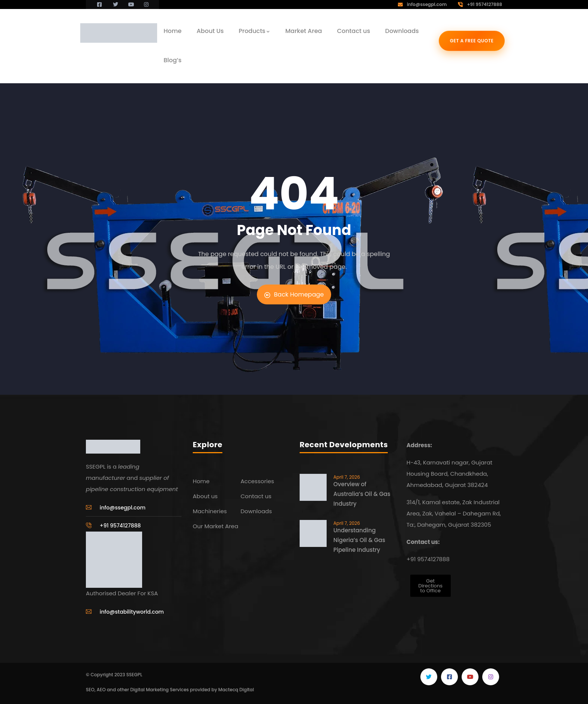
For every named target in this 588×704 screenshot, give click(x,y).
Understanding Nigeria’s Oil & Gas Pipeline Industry (359, 540)
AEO (101, 690)
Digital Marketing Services (159, 690)
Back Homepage (294, 294)
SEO (90, 690)
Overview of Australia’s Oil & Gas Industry (362, 494)
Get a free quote (472, 41)
